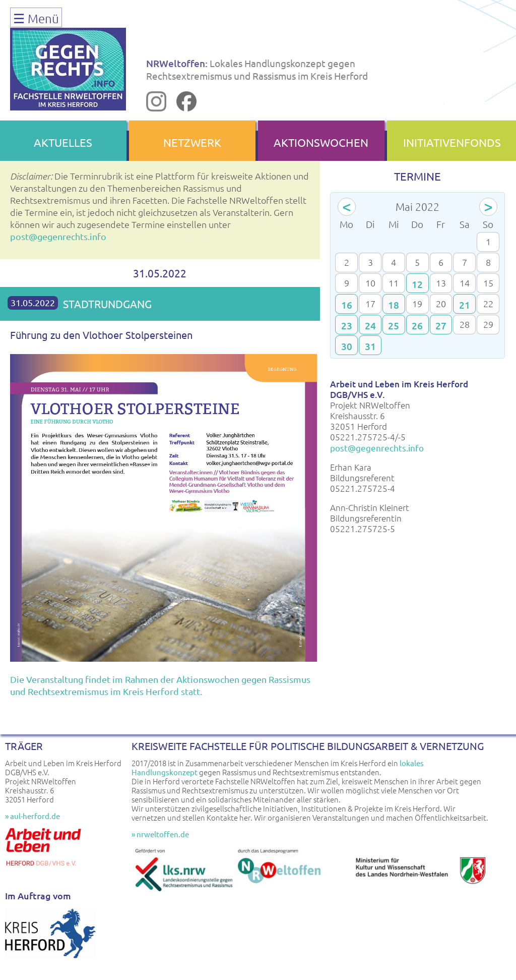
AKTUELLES (63, 142)
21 (465, 305)
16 (347, 305)
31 (370, 346)
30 (347, 346)
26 (417, 326)
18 (394, 305)
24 (370, 326)
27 (441, 326)
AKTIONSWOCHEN (321, 142)
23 (347, 326)
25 (394, 326)
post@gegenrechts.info (58, 236)
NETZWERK (192, 142)
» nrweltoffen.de (160, 834)
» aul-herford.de (33, 816)
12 (417, 284)
